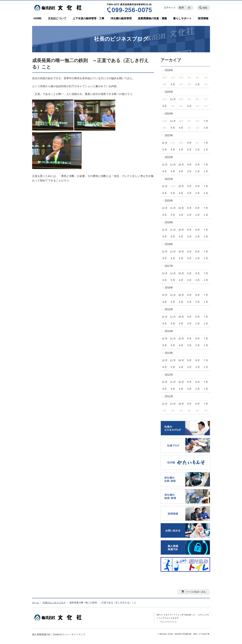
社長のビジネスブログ (54, 603)
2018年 (169, 244)
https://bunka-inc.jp (168, 622)
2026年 (169, 70)
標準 (181, 8)
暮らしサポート (182, 18)
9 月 (189, 143)
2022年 (169, 157)
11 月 (173, 99)
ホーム (36, 603)
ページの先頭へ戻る (196, 592)
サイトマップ (78, 634)
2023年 (169, 135)
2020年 (169, 201)
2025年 (169, 92)
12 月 (165, 143)
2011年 (169, 396)
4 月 (181, 128)
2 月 (198, 84)
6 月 (165, 106)
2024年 (169, 114)
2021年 (169, 179)
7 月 (206, 121)
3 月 (189, 106)
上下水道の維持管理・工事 (88, 18)
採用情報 (203, 18)
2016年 (169, 288)
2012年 (169, 375)
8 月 (198, 165)
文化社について (57, 18)
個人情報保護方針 (41, 634)
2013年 (169, 353)
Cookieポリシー (61, 634)
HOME (38, 18)
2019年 (169, 222)
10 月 (181, 165)
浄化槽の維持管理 (121, 18)
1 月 (206, 128)
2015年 (169, 309)
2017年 (169, 266)
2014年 (169, 331)
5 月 (173, 84)
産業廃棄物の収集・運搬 (152, 18)
